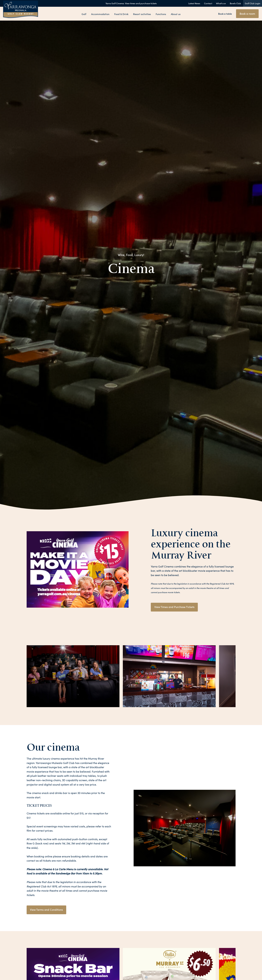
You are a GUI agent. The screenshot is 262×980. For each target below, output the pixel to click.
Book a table (225, 14)
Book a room (247, 13)
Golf (84, 14)
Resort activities (142, 14)
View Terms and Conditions (47, 910)
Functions (161, 14)
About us (176, 14)
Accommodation (100, 14)
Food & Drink (121, 14)
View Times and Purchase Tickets (174, 607)
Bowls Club (235, 3)
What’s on (221, 3)
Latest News (194, 3)
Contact (208, 3)
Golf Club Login (253, 3)
